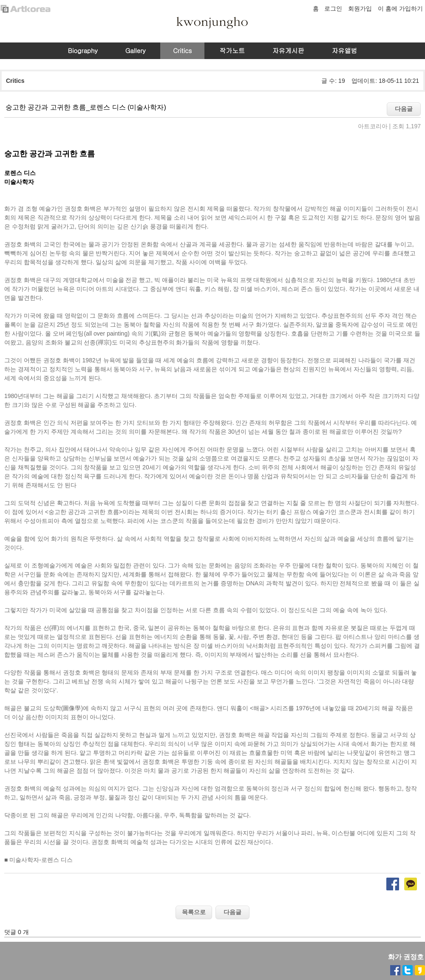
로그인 (333, 8)
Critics (182, 50)
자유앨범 (345, 50)
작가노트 (232, 50)
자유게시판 (288, 50)
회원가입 (360, 8)
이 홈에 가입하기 (400, 8)
